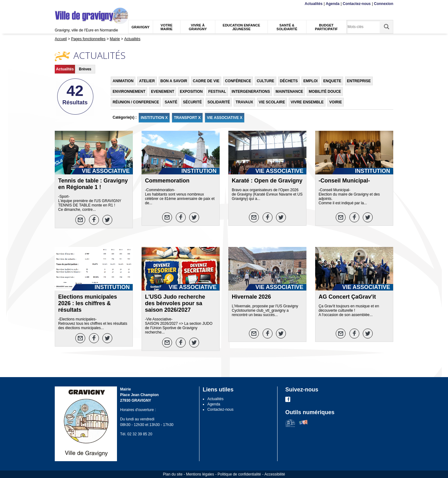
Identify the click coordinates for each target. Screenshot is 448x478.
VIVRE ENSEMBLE (307, 102)
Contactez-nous (357, 4)
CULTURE (265, 81)
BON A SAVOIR (174, 81)
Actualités (313, 4)
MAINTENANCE (289, 92)
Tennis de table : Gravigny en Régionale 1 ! (93, 184)
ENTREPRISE (359, 81)
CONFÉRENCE (238, 81)
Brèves (85, 69)
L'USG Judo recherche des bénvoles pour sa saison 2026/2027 (175, 303)
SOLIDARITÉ (219, 102)
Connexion (384, 4)
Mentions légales (200, 474)
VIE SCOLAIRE (272, 102)
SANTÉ (171, 102)
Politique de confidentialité (239, 474)
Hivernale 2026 (251, 297)
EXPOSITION (191, 92)
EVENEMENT (163, 92)
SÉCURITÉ (192, 102)
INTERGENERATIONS (251, 92)
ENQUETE (332, 81)
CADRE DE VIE (206, 81)
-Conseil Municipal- (344, 181)
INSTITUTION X (154, 118)
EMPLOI (310, 81)
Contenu (69, 4)
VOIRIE (336, 102)
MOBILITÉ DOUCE (325, 92)
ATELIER (147, 81)
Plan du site (173, 474)
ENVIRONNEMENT (129, 92)
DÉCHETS (289, 81)
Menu (59, 4)
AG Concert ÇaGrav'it (347, 297)
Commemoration (167, 181)
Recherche (84, 4)
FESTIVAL (217, 92)
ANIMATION (123, 81)
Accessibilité (275, 474)
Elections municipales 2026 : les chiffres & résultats (88, 303)
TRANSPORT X (187, 118)
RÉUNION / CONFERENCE (136, 102)
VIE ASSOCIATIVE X (225, 118)
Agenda (333, 4)
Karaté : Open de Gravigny (267, 181)
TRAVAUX (244, 102)
